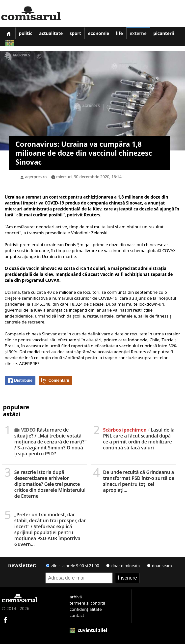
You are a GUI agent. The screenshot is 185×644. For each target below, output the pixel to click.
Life (119, 33)
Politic (26, 33)
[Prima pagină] (8, 33)
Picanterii (164, 33)
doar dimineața (123, 566)
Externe (138, 33)
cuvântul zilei (88, 630)
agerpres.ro (36, 177)
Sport (75, 33)
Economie (99, 33)
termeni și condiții (87, 603)
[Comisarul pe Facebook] (5, 619)
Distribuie (20, 381)
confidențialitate (86, 609)
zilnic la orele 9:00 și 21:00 (73, 566)
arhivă (76, 597)
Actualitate (51, 33)
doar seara (159, 566)
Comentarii (55, 381)
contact (77, 615)
